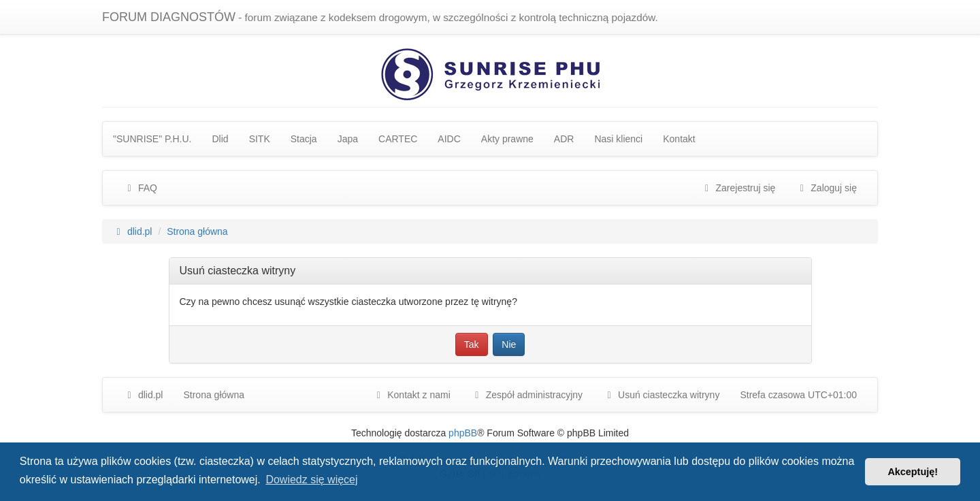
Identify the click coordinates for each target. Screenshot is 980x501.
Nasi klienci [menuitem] (618, 139)
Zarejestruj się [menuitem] (738, 188)
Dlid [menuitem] (220, 139)
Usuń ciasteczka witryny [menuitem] (661, 395)
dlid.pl (143, 395)
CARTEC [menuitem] (398, 139)
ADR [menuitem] (564, 139)
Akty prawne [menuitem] (507, 139)
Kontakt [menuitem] (679, 139)
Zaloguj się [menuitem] (826, 188)
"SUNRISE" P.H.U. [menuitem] (152, 139)
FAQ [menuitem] (140, 188)
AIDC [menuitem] (449, 139)
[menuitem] (527, 395)
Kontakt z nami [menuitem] (411, 395)
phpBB (463, 433)
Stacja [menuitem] (304, 139)
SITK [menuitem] (260, 139)
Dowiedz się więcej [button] (311, 480)
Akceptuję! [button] (913, 472)
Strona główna (214, 395)
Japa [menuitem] (348, 139)
